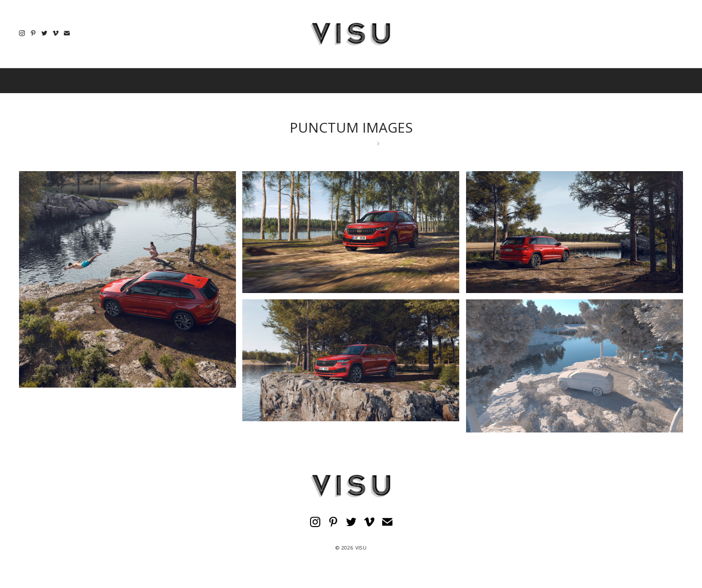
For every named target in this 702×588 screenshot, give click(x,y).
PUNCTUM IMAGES (351, 127)
